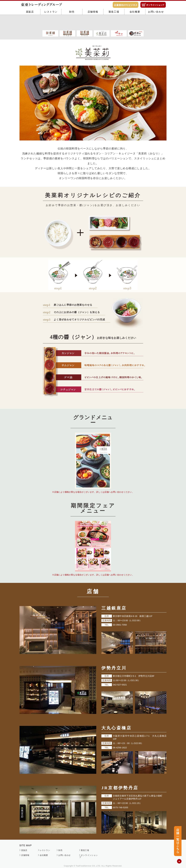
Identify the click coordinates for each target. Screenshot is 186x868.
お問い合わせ (156, 23)
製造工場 (114, 23)
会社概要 (135, 23)
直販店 (30, 23)
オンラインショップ (88, 856)
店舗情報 (93, 23)
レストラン (51, 23)
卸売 (72, 23)
